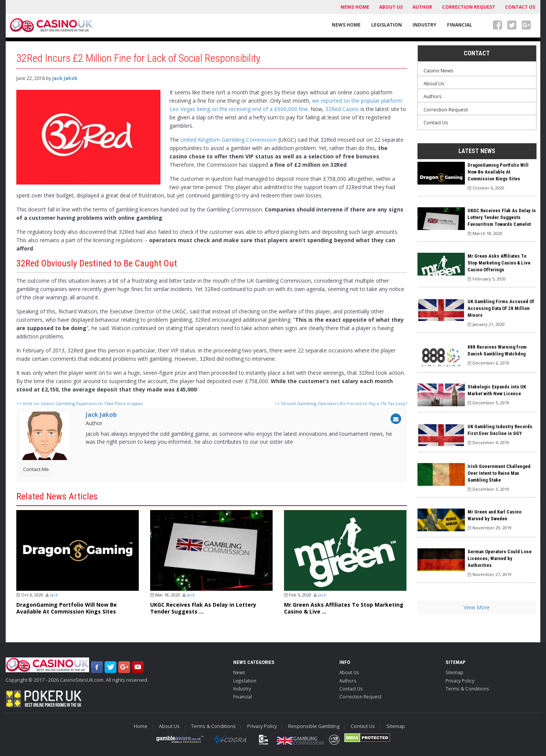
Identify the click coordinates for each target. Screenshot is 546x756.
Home (141, 726)
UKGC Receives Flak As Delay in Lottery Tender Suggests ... (203, 608)
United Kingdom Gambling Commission (229, 140)
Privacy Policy (460, 681)
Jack (54, 595)
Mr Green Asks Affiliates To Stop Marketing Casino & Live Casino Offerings (499, 263)
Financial (460, 25)
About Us (391, 7)
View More (477, 607)
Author (422, 7)
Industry (424, 25)
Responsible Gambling (314, 726)
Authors (433, 96)
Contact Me (36, 469)
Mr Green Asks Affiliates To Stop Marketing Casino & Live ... (344, 608)
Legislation (387, 25)
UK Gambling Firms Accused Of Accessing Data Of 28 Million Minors (501, 308)
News (239, 672)
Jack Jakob (65, 78)
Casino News (439, 70)
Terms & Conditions (467, 689)
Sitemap (454, 672)
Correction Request (469, 7)
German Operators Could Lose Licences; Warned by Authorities (500, 558)
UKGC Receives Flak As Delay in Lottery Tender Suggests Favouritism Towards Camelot (502, 217)
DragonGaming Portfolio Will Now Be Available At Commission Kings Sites (67, 608)
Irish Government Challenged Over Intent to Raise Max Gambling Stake (499, 473)
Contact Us (520, 7)
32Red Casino (342, 109)
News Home (355, 7)
